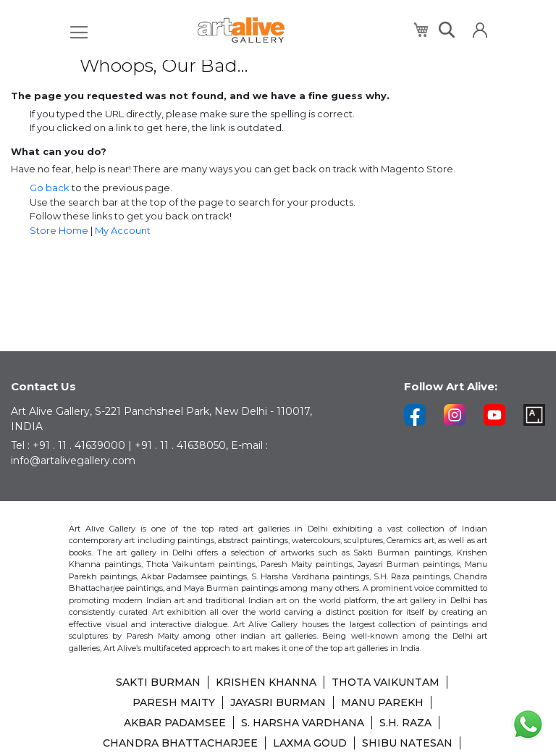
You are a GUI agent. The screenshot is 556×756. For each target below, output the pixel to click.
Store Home (59, 230)
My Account (123, 230)
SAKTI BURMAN (158, 682)
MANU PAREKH (382, 702)
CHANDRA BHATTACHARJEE (180, 743)
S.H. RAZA (405, 723)
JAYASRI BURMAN (278, 702)
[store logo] (241, 30)
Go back (50, 188)
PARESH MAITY (174, 702)
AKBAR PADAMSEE (175, 723)
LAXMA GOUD (310, 743)
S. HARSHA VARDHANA (303, 723)
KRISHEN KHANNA (266, 682)
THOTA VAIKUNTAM (386, 682)
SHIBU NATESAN (407, 743)
